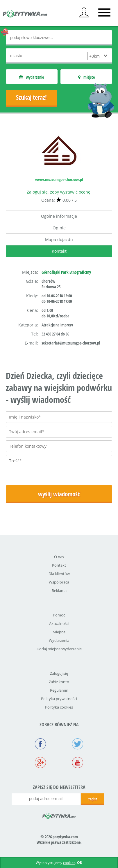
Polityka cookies (59, 707)
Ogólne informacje (59, 216)
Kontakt (59, 251)
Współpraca (59, 582)
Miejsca (59, 632)
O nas (59, 557)
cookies (69, 863)
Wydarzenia (59, 640)
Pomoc (59, 615)
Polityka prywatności (59, 699)
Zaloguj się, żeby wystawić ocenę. (59, 192)
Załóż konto (59, 682)
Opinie (59, 228)
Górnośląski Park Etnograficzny (66, 272)
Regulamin (59, 690)
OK (80, 863)
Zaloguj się (59, 673)
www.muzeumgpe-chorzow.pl (59, 179)
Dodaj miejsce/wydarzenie (59, 649)
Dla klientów (59, 574)
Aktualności (59, 623)
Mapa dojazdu (59, 239)
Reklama (59, 591)
